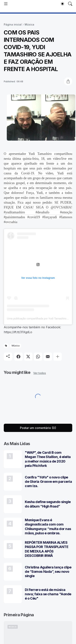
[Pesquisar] (70, 4)
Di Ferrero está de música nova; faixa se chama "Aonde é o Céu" (48, 594)
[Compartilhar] (68, 81)
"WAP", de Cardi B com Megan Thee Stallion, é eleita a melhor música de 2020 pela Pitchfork (48, 459)
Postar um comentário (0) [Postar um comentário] (38, 428)
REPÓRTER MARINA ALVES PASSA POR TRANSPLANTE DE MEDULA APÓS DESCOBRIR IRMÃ (47, 549)
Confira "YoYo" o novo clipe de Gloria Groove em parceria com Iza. (48, 482)
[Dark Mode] (62, 4)
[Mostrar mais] (58, 357)
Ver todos (40, 373)
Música (29, 24)
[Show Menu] (6, 4)
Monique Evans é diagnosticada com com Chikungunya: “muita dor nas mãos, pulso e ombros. (48, 527)
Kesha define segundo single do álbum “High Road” (48, 504)
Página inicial (13, 24)
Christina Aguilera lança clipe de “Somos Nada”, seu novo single (48, 572)
